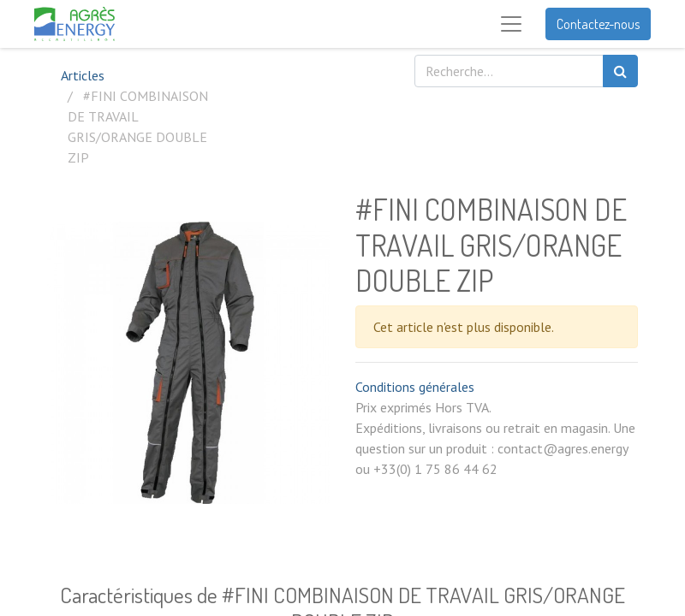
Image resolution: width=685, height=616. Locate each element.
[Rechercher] (620, 71)
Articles (83, 75)
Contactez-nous (598, 24)
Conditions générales (415, 387)
